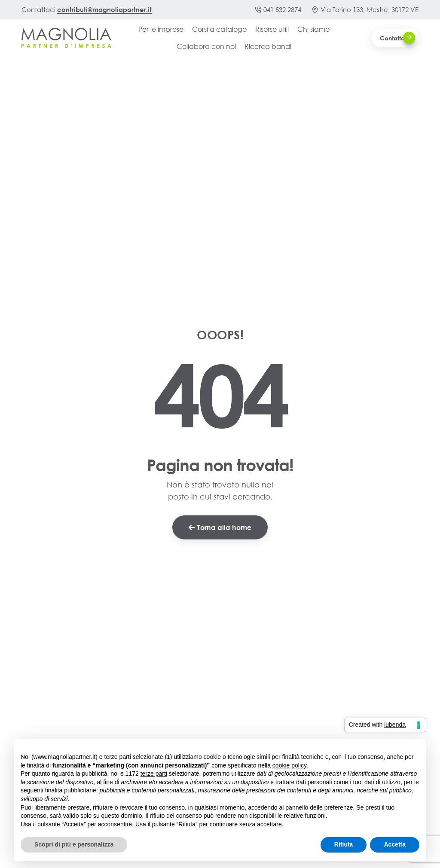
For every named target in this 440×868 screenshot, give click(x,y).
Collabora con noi (206, 46)
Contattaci (397, 38)
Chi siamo (313, 29)
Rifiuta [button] (344, 844)
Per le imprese (161, 29)
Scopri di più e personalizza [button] (74, 844)
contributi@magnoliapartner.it (104, 9)
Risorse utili (272, 29)
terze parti (154, 774)
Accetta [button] (395, 844)
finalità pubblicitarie (71, 790)
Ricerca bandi (268, 46)
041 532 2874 (278, 9)
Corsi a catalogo (219, 29)
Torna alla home (220, 527)
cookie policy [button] (289, 765)
